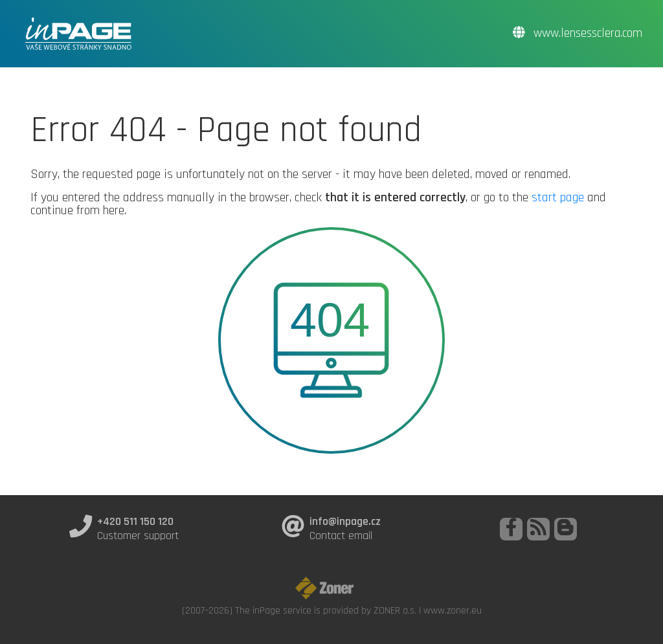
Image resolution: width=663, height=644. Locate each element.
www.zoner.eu (453, 610)
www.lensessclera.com (578, 33)
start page (558, 197)
